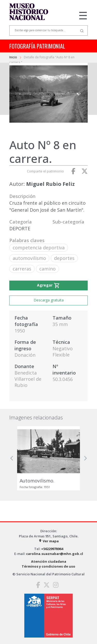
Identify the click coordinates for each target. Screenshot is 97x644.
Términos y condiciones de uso (48, 566)
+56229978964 (52, 549)
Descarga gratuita (49, 300)
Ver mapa (49, 541)
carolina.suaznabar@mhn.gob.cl (55, 554)
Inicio (14, 57)
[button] (12, 458)
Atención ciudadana (49, 561)
